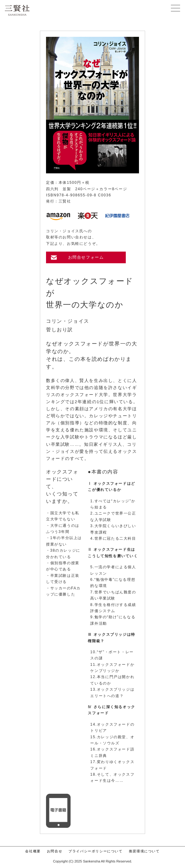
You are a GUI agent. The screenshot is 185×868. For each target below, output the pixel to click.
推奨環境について (144, 851)
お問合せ (55, 851)
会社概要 (33, 851)
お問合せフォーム (86, 257)
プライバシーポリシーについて (95, 851)
